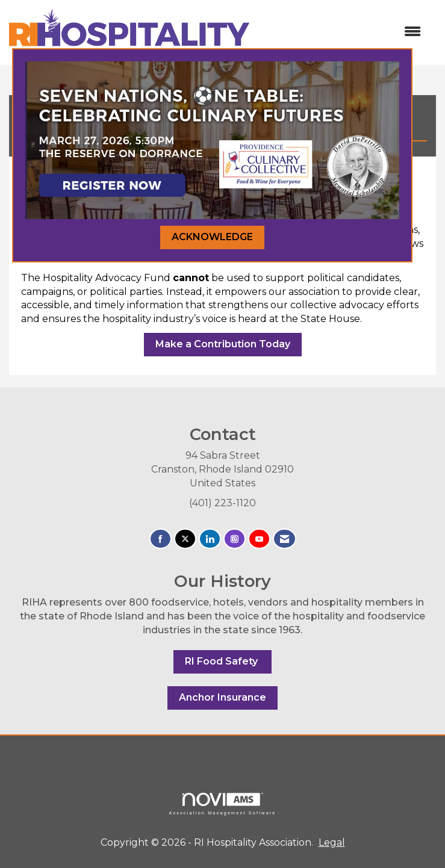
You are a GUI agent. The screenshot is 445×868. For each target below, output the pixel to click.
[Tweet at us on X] (185, 539)
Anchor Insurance (222, 697)
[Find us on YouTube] (259, 539)
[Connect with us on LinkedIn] (210, 539)
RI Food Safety (222, 661)
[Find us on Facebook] (160, 539)
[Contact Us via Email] (285, 539)
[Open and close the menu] (341, 32)
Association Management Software (222, 804)
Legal (332, 842)
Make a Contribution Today (223, 344)
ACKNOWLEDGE (212, 237)
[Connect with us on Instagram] (235, 539)
